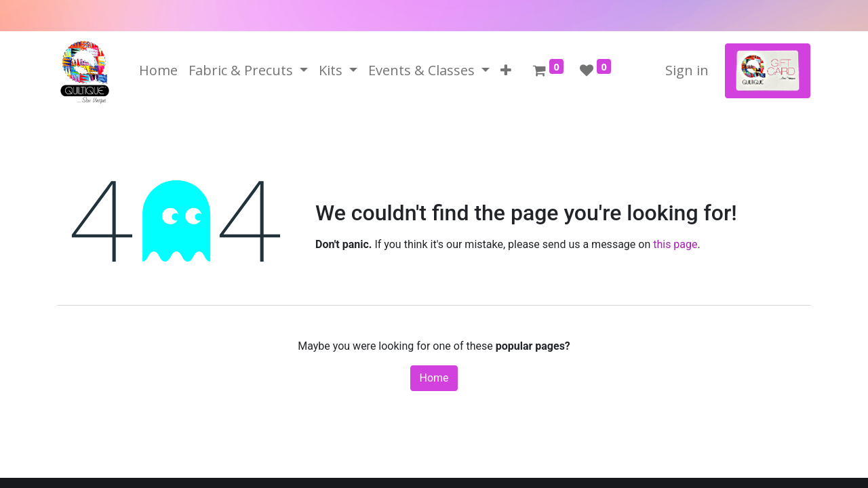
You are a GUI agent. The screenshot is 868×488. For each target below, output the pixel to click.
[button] (506, 70)
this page (675, 244)
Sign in (687, 70)
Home (434, 378)
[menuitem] (158, 70)
